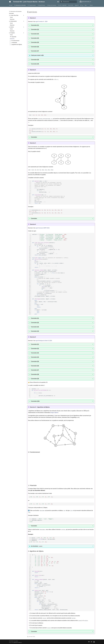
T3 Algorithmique (41, 5)
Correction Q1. (35, 25)
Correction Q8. (35, 60)
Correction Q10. (35, 401)
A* (54, 415)
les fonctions (37, 546)
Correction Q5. (35, 42)
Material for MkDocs (18, 642)
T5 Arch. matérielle (62, 5)
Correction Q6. (35, 47)
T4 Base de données (52, 5)
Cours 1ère (71, 5)
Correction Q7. (35, 51)
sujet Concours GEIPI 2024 (42, 228)
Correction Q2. (35, 29)
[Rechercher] (68, 2)
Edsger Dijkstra (54, 412)
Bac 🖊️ (86, 5)
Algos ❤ (77, 5)
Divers (91, 5)
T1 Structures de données (20, 5)
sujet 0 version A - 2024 (41, 22)
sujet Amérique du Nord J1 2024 (44, 341)
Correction (34, 137)
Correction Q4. (35, 38)
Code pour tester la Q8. (37, 55)
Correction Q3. (35, 34)
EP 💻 (82, 5)
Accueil (11, 5)
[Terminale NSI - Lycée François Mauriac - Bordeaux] (10, 2)
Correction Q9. (35, 64)
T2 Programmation (32, 5)
